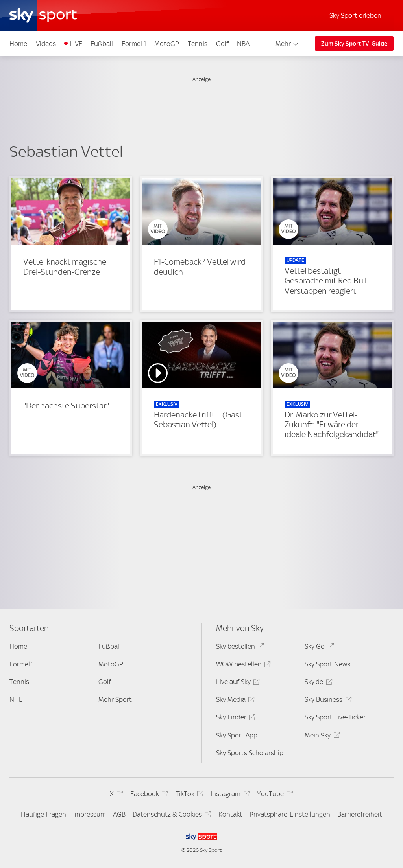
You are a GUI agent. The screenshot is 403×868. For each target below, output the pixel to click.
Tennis (198, 44)
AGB (119, 814)
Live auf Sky (237, 683)
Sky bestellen (239, 648)
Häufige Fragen (43, 814)
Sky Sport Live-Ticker (335, 717)
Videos (46, 44)
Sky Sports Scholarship (250, 753)
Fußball (102, 44)
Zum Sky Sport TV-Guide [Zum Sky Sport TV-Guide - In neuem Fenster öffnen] (354, 44)
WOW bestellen (242, 665)
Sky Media (234, 701)
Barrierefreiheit (360, 814)
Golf (222, 44)
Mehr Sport (115, 699)
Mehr (287, 44)
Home (18, 44)
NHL (16, 699)
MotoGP (167, 44)
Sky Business (327, 701)
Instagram (229, 795)
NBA (243, 44)
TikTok (188, 795)
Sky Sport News (327, 664)
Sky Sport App (237, 735)
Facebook (148, 795)
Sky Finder (235, 718)
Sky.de (317, 683)
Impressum (90, 814)
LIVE (76, 44)
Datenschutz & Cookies (171, 816)
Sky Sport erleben (355, 15)
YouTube (274, 795)
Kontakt (230, 814)
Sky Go (318, 648)
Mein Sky (321, 737)
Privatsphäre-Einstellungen (290, 814)
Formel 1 (134, 44)
